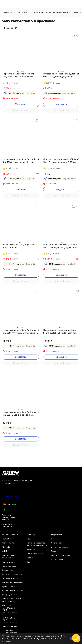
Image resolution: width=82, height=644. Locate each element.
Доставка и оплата (60, 547)
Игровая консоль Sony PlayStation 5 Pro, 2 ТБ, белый (20, 246)
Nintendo (6, 547)
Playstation (7, 539)
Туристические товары (12, 590)
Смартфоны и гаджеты (12, 574)
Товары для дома (10, 595)
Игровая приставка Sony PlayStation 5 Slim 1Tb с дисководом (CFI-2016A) (61, 161)
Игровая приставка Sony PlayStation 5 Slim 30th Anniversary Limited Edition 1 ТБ (21, 331)
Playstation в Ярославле (24, 12)
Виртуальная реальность (8, 557)
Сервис (30, 558)
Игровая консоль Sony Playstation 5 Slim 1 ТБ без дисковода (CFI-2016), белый (60, 246)
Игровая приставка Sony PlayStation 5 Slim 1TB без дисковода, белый (21, 161)
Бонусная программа (60, 555)
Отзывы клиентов (35, 554)
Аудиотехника (8, 586)
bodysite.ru (7, 526)
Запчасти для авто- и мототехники (11, 600)
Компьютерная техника (13, 582)
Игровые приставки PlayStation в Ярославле (59, 12)
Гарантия (55, 551)
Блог (29, 562)
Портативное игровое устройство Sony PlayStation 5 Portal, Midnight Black (60, 331)
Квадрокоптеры (9, 566)
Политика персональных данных (9, 517)
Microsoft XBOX (9, 543)
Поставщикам (57, 559)
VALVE (5, 551)
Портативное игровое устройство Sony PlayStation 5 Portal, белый (19, 75)
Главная (6, 12)
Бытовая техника (10, 578)
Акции (29, 539)
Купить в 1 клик (21, 110)
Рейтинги (31, 550)
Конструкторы (8, 562)
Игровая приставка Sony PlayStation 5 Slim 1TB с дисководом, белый (61, 75)
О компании (57, 543)
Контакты (56, 539)
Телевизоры (8, 570)
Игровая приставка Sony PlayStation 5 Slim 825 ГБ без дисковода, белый (21, 413)
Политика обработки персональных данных (37, 544)
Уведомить (21, 104)
